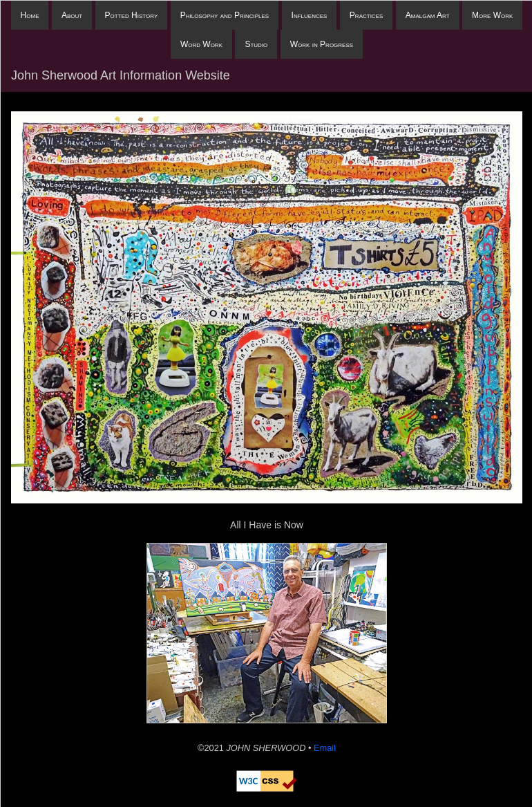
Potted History (132, 15)
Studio (256, 44)
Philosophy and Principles (225, 15)
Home (30, 15)
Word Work (201, 44)
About (72, 15)
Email (325, 748)
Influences (310, 15)
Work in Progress (322, 44)
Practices (366, 15)
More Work (492, 15)
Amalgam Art (428, 15)
